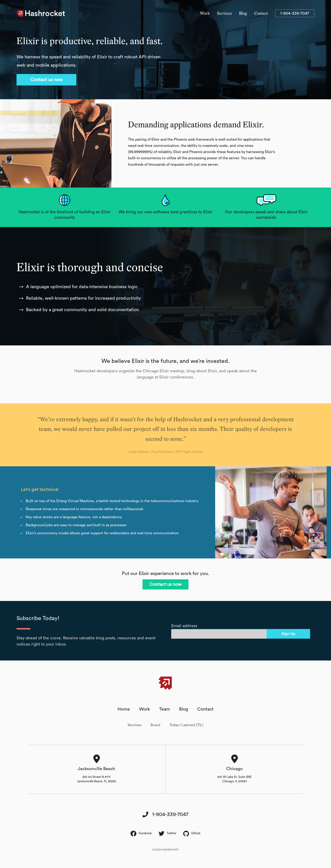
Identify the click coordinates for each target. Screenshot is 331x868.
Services (224, 14)
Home (124, 709)
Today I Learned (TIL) (186, 726)
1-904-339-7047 (295, 13)
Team (165, 709)
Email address (184, 626)
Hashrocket (45, 14)
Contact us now (46, 80)
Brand (155, 726)
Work (205, 14)
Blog (243, 14)
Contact (261, 14)
